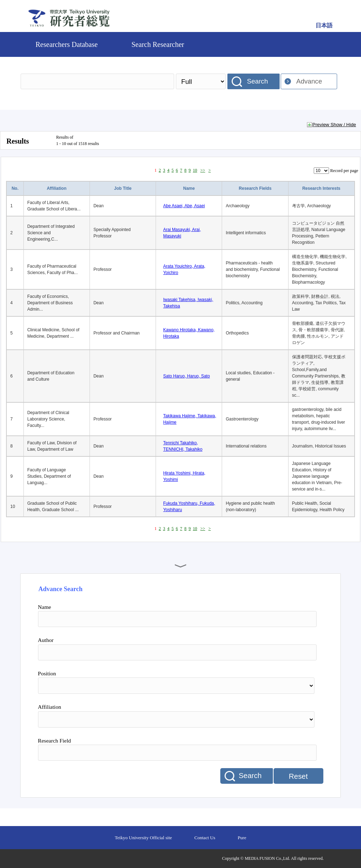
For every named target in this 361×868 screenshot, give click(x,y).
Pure (242, 838)
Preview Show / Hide (334, 125)
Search (257, 81)
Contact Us (205, 838)
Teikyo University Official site (143, 838)
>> (203, 170)
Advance (309, 81)
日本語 (324, 25)
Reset (298, 776)
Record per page (344, 171)
